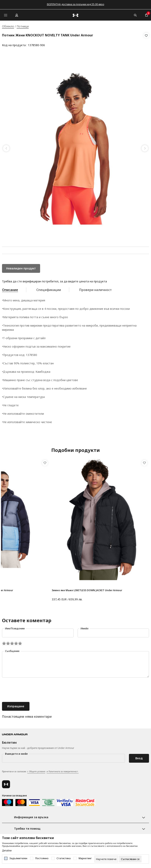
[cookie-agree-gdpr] (130, 859)
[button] (146, 40)
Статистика (64, 858)
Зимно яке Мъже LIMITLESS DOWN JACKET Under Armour (87, 589)
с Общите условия (36, 770)
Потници (23, 26)
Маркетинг (85, 858)
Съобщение (12, 650)
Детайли (7, 851)
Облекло (8, 26)
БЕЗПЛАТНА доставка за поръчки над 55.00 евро (76, 4)
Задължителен (18, 858)
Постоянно (42, 858)
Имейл (85, 627)
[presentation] (32, 689)
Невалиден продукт (21, 267)
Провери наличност (95, 289)
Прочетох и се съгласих (40, 770)
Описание (10, 289)
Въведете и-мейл (16, 753)
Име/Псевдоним (15, 627)
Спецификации (49, 289)
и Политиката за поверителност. (63, 770)
